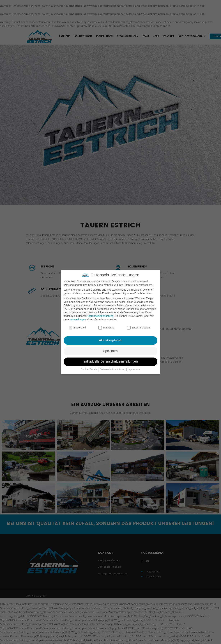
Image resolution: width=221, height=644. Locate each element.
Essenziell (77, 328)
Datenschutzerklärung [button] (113, 369)
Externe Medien (138, 328)
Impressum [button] (134, 369)
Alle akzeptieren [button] (111, 340)
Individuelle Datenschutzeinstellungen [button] (111, 361)
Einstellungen (78, 319)
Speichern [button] (110, 351)
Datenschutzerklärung (101, 316)
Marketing (106, 328)
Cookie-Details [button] (89, 369)
